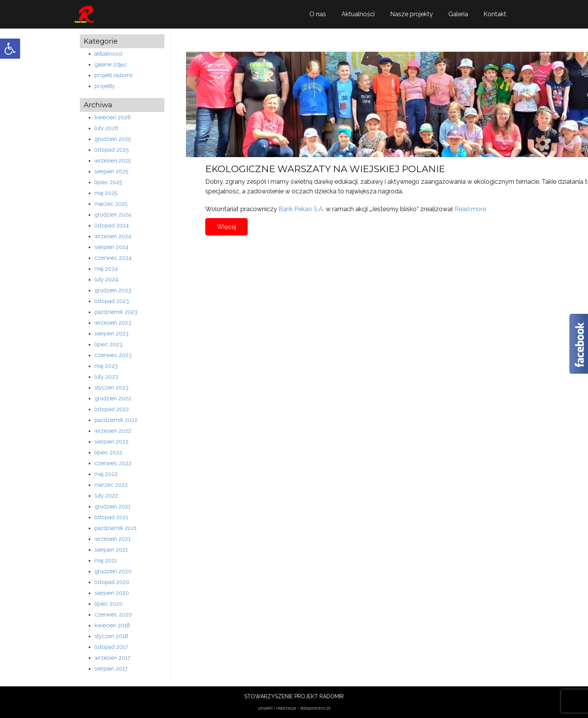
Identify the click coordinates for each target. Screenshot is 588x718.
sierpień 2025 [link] (111, 171)
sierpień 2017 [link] (111, 669)
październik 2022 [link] (116, 420)
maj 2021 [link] (106, 561)
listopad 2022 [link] (112, 409)
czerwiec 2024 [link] (113, 258)
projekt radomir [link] (114, 75)
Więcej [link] (226, 227)
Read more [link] (470, 209)
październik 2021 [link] (116, 528)
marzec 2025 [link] (111, 204)
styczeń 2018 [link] (111, 636)
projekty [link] (105, 86)
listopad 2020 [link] (112, 582)
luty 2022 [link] (106, 496)
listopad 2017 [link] (111, 647)
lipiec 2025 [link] (108, 182)
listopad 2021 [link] (111, 517)
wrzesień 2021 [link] (112, 539)
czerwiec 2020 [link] (113, 615)
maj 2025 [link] (106, 193)
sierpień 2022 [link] (112, 442)
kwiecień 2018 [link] (112, 625)
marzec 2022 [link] (111, 485)
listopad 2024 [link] (112, 225)
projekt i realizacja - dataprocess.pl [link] (294, 708)
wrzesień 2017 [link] (112, 658)
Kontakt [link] (495, 14)
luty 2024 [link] (106, 279)
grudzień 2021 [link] (112, 506)
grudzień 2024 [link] (113, 215)
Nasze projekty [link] (411, 14)
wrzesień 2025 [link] (113, 161)
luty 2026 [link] (106, 128)
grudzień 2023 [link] (113, 290)
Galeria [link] (458, 14)
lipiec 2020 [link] (109, 604)
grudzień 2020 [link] (113, 571)
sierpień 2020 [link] (112, 593)
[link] (10, 49)
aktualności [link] (108, 54)
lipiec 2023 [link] (108, 344)
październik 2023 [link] (116, 312)
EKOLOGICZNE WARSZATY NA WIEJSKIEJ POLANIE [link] (325, 169)
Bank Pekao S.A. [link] (301, 209)
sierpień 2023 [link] (112, 334)
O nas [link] (318, 14)
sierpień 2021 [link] (111, 550)
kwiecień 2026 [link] (113, 117)
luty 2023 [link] (106, 377)
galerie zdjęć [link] (111, 64)
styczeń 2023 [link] (112, 388)
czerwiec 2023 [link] (113, 355)
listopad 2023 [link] (112, 301)
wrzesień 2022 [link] (113, 431)
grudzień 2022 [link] (113, 398)
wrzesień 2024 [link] (113, 236)
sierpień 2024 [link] (112, 247)
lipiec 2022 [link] (108, 452)
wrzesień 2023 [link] (113, 323)
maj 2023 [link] (106, 366)
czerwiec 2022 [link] (113, 463)
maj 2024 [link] (106, 269)
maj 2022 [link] (106, 474)
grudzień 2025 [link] (113, 139)
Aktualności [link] (358, 14)
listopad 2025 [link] (112, 150)
